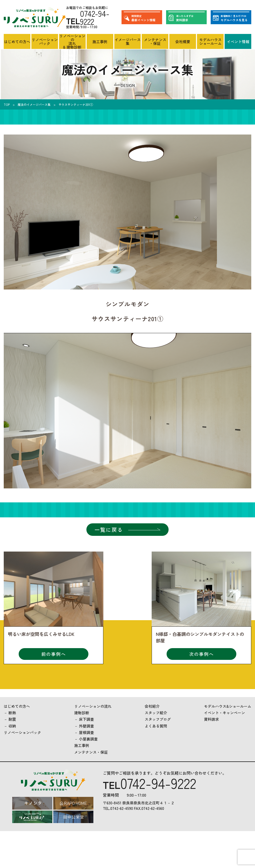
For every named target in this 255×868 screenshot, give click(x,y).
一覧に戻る (109, 530)
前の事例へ (54, 654)
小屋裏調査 (88, 739)
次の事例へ (202, 654)
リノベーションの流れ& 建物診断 (72, 41)
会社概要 (183, 42)
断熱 (12, 713)
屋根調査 (86, 732)
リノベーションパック (45, 41)
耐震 (12, 719)
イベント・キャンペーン (224, 713)
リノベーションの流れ (93, 706)
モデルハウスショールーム (210, 41)
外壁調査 (86, 726)
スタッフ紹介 (156, 713)
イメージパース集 (128, 41)
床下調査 (86, 719)
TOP (7, 104)
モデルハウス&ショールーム (228, 706)
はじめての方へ (17, 42)
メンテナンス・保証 (155, 41)
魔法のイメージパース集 (34, 104)
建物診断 (82, 713)
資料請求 (211, 719)
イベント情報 (238, 42)
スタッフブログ (158, 719)
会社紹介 (152, 706)
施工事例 (100, 42)
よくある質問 (156, 726)
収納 (12, 726)
